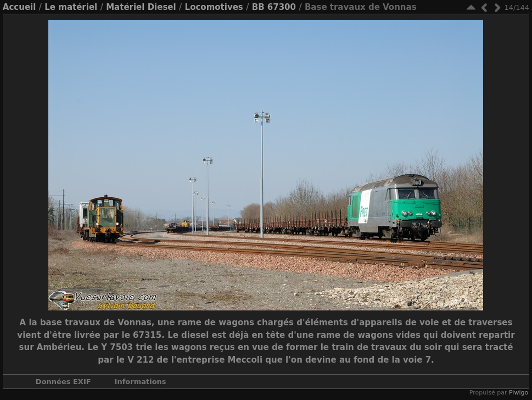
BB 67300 (274, 7)
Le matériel (71, 7)
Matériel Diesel (141, 7)
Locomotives (214, 7)
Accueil (19, 7)
